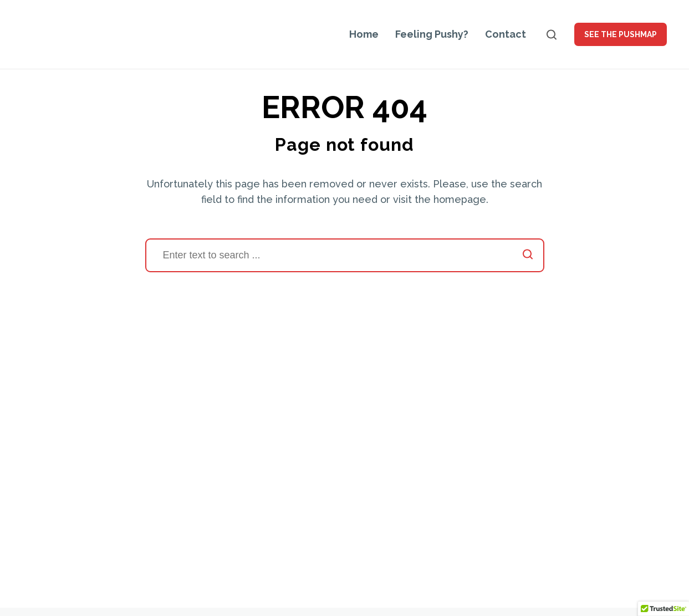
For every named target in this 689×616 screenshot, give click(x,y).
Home (364, 34)
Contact (506, 34)
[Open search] (552, 35)
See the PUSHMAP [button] (621, 34)
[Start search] (528, 255)
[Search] (345, 255)
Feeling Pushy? (432, 34)
